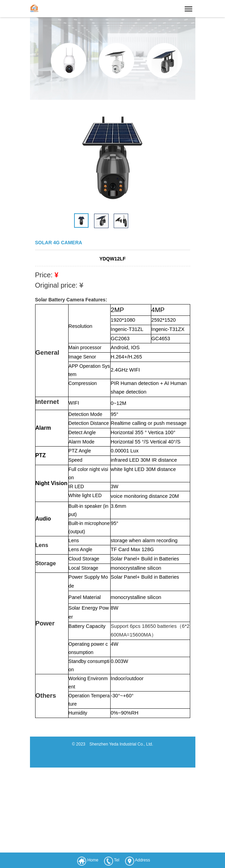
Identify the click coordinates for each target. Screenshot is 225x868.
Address (143, 860)
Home (93, 860)
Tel (117, 860)
